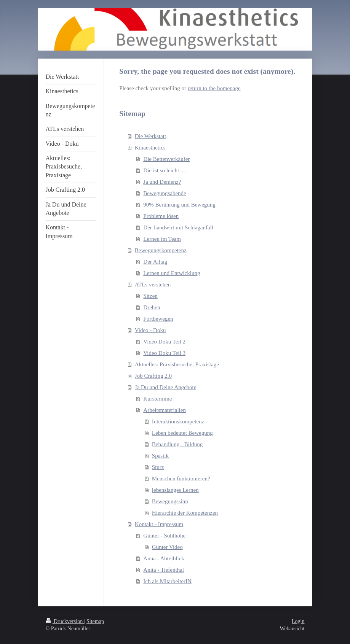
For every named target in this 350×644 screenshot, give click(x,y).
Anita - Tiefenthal (164, 570)
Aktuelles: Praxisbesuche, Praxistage (177, 364)
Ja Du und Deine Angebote (166, 387)
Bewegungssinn (170, 501)
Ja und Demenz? (162, 182)
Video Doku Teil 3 (164, 353)
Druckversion (65, 621)
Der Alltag (155, 262)
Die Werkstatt (150, 136)
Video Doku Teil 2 (164, 342)
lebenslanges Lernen (175, 490)
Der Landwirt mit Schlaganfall (178, 227)
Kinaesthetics (150, 148)
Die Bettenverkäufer (166, 159)
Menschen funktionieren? (181, 479)
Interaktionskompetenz (178, 421)
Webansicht (292, 629)
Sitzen (150, 296)
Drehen (152, 307)
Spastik (160, 456)
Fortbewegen (158, 319)
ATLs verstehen (153, 285)
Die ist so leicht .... (165, 170)
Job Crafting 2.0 (153, 376)
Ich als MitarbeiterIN (167, 581)
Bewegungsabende (165, 193)
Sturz (158, 467)
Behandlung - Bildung (177, 444)
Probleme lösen (161, 216)
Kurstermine (157, 399)
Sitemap (95, 621)
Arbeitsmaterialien (165, 410)
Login (298, 621)
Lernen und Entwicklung (172, 273)
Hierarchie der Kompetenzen (185, 513)
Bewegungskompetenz (161, 250)
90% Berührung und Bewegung (179, 205)
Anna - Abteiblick (164, 558)
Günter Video (167, 547)
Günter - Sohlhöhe (164, 536)
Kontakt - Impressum (159, 524)
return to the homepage (214, 88)
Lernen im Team (162, 239)
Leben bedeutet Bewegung (182, 433)
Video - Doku (150, 330)
